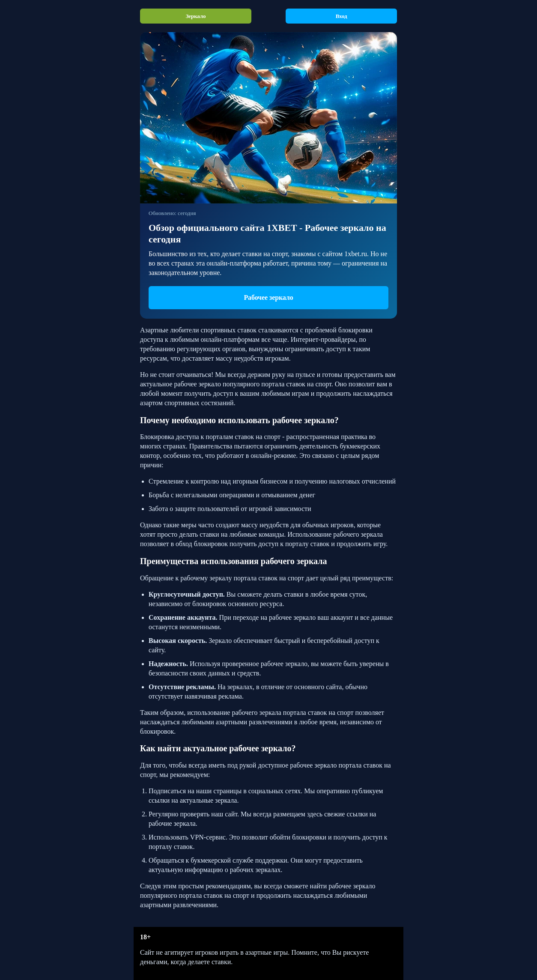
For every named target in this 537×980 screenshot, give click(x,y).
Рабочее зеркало (268, 297)
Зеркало (196, 16)
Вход (342, 16)
